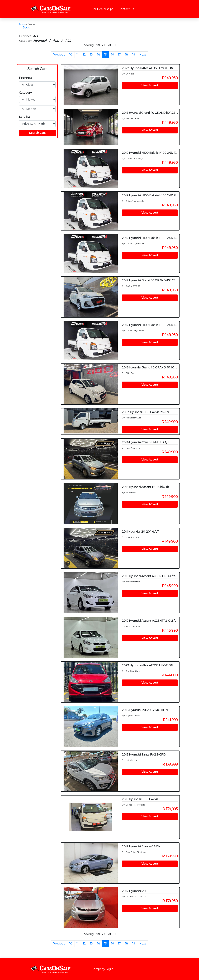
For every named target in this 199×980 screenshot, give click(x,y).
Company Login (103, 969)
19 (134, 55)
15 (105, 55)
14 (98, 55)
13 (91, 55)
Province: (25, 78)
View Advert (150, 85)
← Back (24, 28)
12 (84, 55)
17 (119, 55)
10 (71, 55)
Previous (59, 55)
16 (112, 55)
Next (143, 55)
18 (127, 55)
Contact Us (126, 9)
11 (78, 55)
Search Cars (37, 69)
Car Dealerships (102, 9)
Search (23, 24)
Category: (26, 93)
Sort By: (24, 117)
